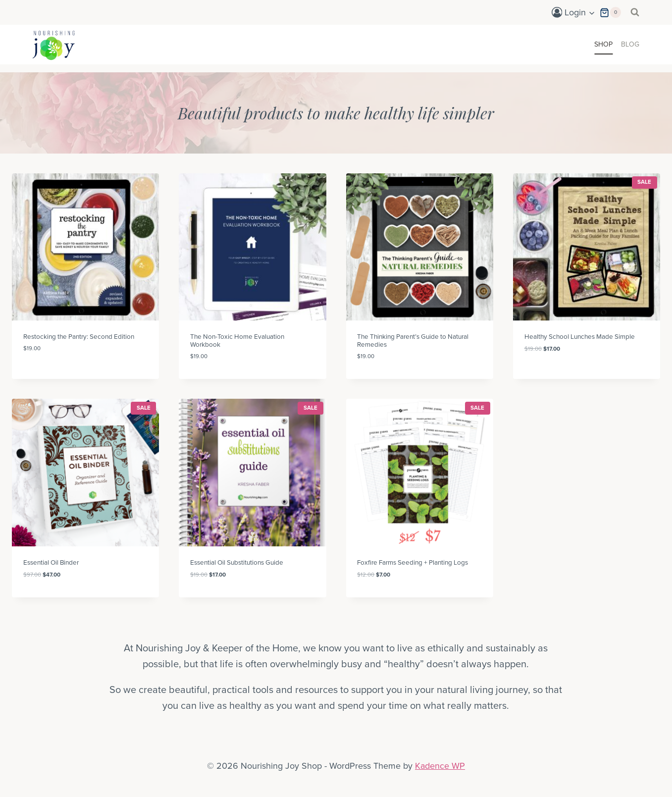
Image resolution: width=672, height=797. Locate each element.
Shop (603, 44)
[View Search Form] (635, 12)
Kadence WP (440, 766)
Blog (630, 44)
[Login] (573, 12)
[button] (592, 13)
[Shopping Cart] (610, 13)
